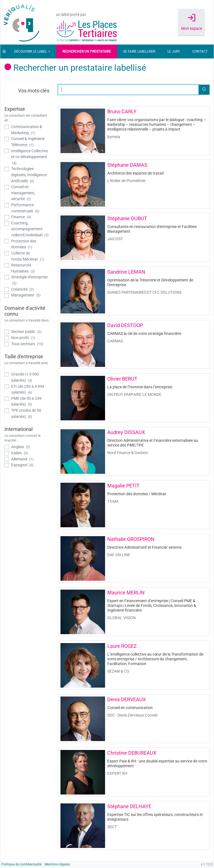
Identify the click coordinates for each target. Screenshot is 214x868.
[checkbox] (27, 130)
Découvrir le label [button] (31, 52)
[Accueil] (4, 52)
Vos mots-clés (34, 91)
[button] (204, 90)
